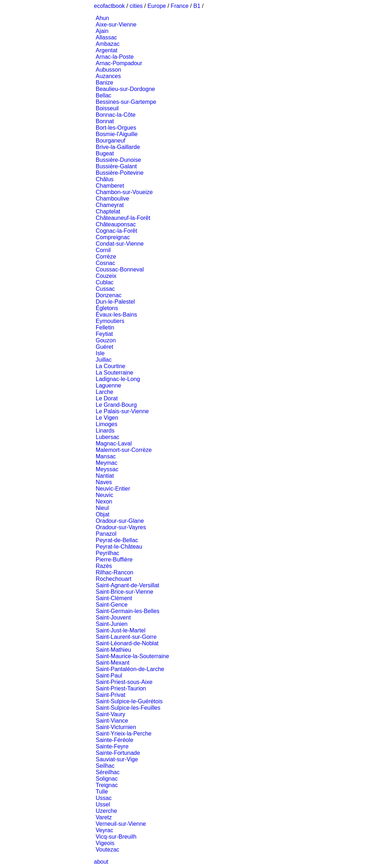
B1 (197, 6)
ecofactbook (109, 6)
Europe (157, 6)
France (180, 6)
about (101, 862)
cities (136, 6)
